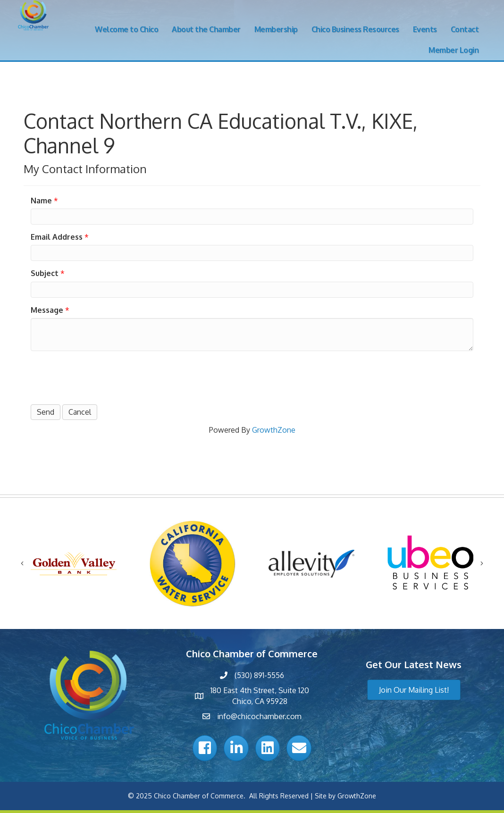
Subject (45, 273)
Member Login (454, 50)
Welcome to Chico (126, 29)
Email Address (57, 237)
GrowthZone (274, 430)
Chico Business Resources (355, 29)
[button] (414, 690)
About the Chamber (206, 29)
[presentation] (102, 377)
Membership (276, 29)
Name (41, 201)
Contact (465, 29)
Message (47, 310)
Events (425, 29)
